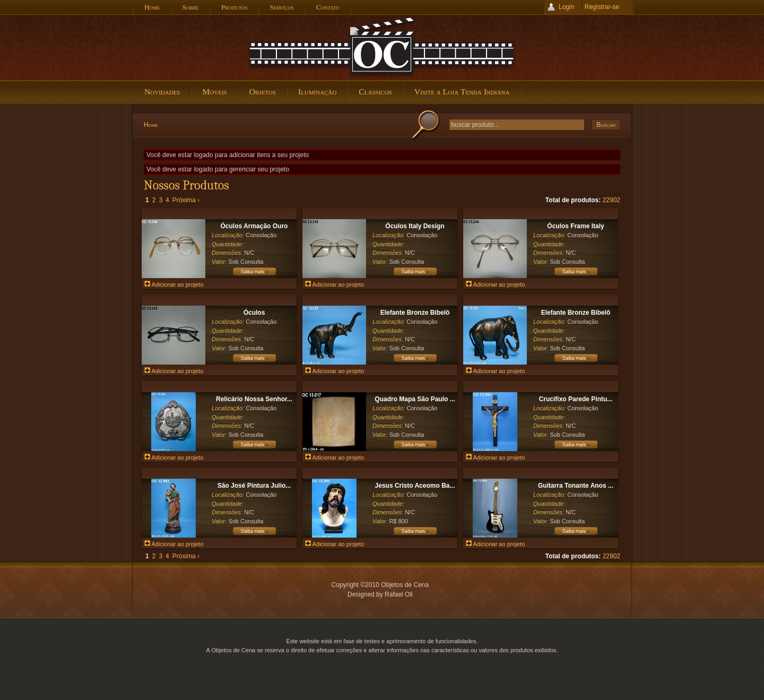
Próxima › (186, 200)
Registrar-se (602, 7)
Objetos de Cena (382, 47)
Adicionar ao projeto (174, 284)
